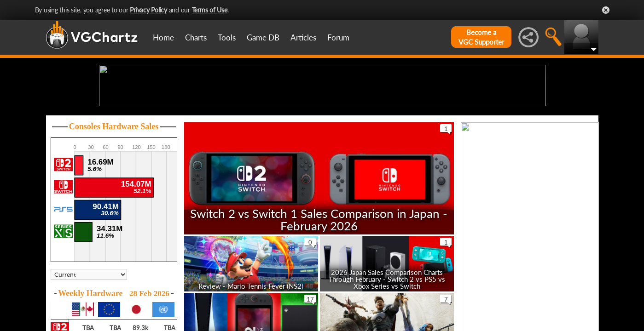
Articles (303, 37)
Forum (338, 37)
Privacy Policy (148, 10)
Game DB (263, 37)
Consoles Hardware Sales (114, 198)
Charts (196, 37)
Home (163, 37)
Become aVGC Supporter (481, 37)
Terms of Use (210, 10)
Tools (227, 37)
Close (606, 10)
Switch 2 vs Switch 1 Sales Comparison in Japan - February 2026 (319, 290)
